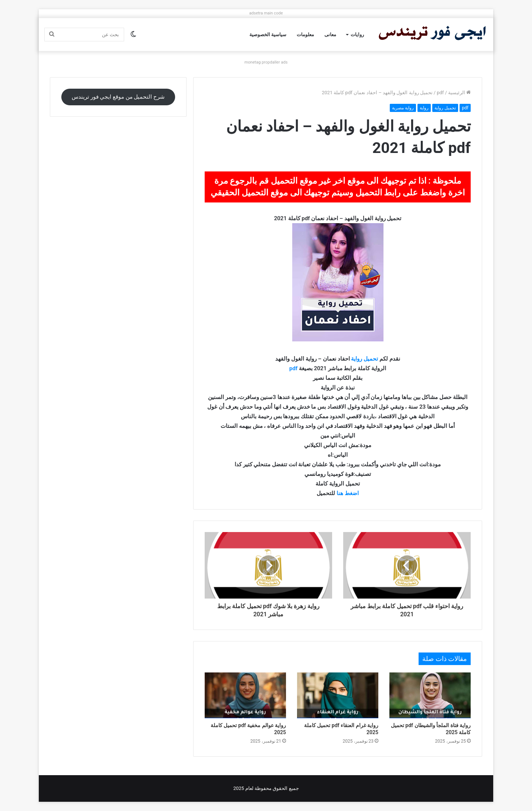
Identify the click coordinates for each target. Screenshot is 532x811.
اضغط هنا (348, 493)
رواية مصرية (403, 108)
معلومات (305, 35)
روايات (357, 35)
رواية (424, 108)
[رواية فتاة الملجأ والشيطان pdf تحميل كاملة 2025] (430, 695)
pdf (440, 93)
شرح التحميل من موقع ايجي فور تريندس (118, 97)
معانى (330, 35)
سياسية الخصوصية (268, 35)
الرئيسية (459, 93)
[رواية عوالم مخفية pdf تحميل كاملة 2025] (245, 695)
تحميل (371, 359)
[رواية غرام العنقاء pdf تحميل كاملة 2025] (338, 695)
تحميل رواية (445, 108)
